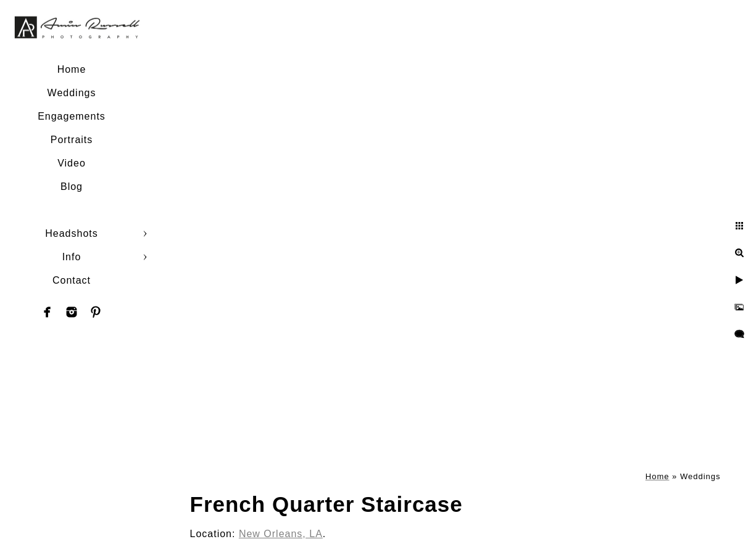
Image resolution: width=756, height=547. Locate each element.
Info (72, 257)
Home (72, 69)
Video (72, 163)
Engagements (72, 116)
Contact (72, 280)
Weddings (72, 93)
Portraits (72, 140)
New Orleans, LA (281, 534)
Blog (72, 187)
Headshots (72, 233)
